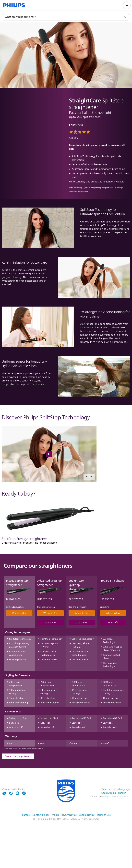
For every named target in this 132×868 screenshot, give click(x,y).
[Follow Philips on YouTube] (17, 802)
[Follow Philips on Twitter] (4, 802)
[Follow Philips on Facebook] (11, 802)
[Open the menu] (127, 5)
